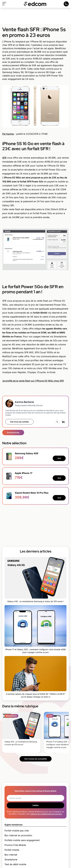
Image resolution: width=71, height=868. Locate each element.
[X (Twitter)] (57, 422)
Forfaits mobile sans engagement (22, 840)
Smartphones (13, 433)
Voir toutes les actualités (36, 759)
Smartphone (11, 859)
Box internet (11, 855)
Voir (59, 458)
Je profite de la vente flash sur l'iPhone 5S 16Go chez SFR (33, 381)
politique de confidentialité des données (46, 814)
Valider (36, 805)
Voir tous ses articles (19, 422)
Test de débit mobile (15, 864)
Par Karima (8, 134)
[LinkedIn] (63, 422)
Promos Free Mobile (15, 845)
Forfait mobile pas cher (17, 831)
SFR (4, 158)
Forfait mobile (12, 850)
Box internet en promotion (18, 835)
